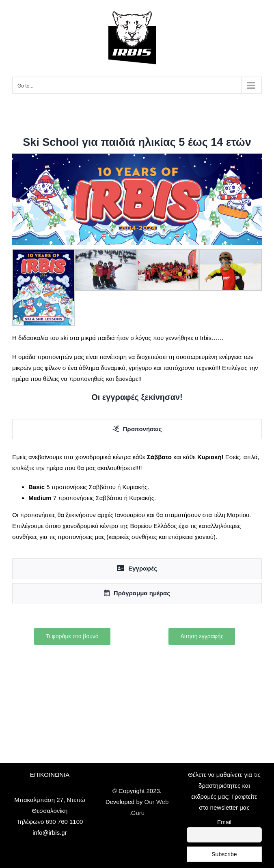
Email (224, 822)
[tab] (137, 429)
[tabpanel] (137, 501)
